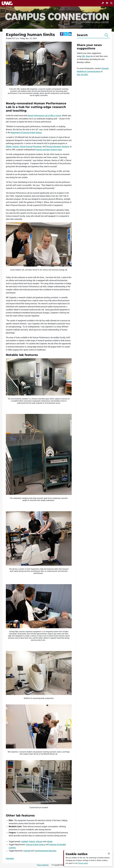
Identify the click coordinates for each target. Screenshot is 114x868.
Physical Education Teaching (57, 147)
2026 (62, 865)
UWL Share (86, 56)
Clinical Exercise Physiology (31, 147)
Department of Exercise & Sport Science (26, 133)
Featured (27, 851)
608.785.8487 (82, 75)
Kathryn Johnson (36, 842)
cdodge (50, 842)
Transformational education (45, 851)
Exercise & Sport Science (36, 845)
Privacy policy (83, 863)
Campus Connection (57, 16)
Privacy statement (43, 865)
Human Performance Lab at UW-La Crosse (44, 116)
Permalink (10, 859)
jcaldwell (25, 842)
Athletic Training (12, 147)
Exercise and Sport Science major (49, 150)
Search (93, 35)
